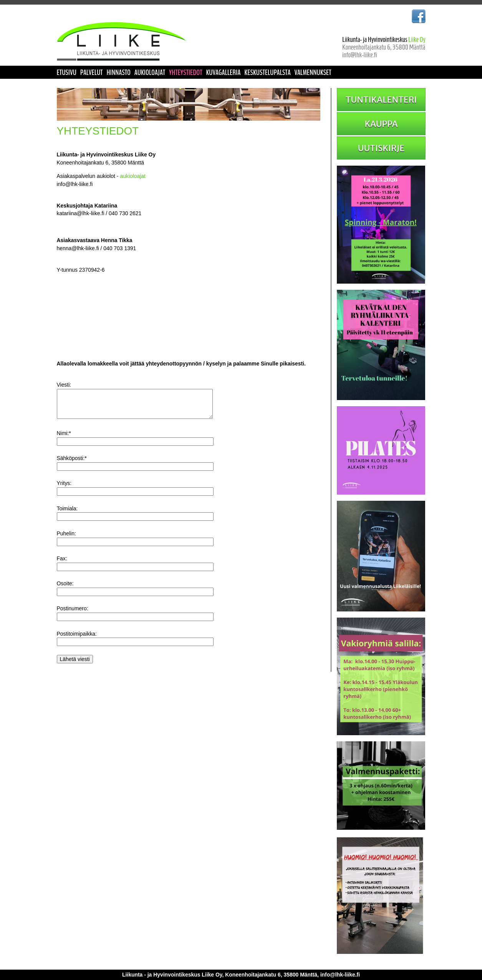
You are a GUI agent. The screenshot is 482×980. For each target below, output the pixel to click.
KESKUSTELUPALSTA (267, 72)
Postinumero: (73, 615)
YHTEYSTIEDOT (186, 72)
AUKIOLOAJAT (150, 72)
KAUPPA (381, 124)
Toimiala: (67, 515)
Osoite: (65, 590)
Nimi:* (64, 440)
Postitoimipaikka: (77, 641)
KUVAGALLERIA (223, 72)
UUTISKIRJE (381, 148)
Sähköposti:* (72, 465)
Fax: (62, 565)
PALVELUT (92, 72)
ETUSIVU (67, 72)
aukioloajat (133, 176)
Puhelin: (66, 540)
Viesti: (64, 385)
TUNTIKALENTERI (381, 100)
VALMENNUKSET (313, 72)
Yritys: (64, 490)
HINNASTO (118, 72)
